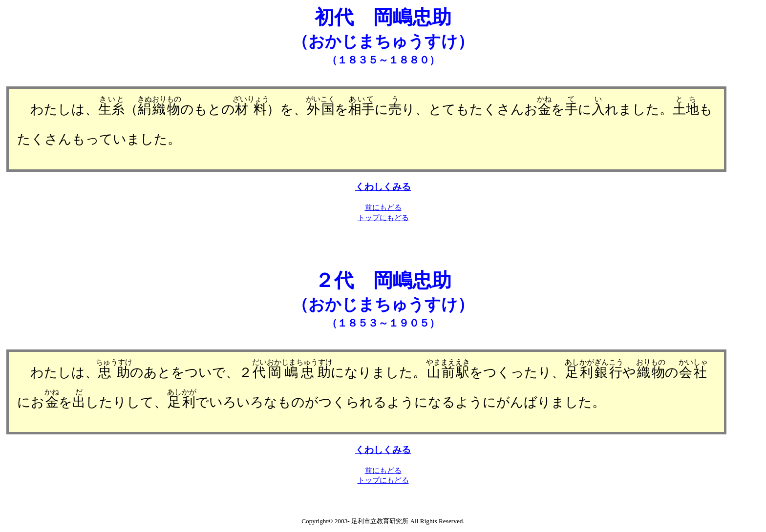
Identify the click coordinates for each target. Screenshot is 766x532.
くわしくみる (383, 187)
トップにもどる (383, 218)
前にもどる (383, 207)
